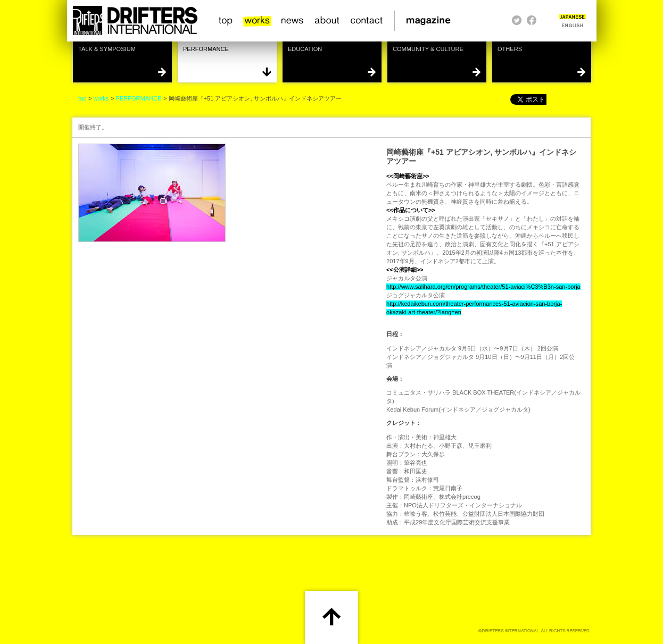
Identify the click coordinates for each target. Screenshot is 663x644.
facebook (532, 20)
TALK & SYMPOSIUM (107, 49)
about (328, 21)
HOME (135, 21)
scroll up (331, 616)
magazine (432, 21)
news (293, 21)
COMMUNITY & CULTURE (428, 49)
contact (367, 21)
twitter (517, 20)
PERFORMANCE (206, 49)
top (226, 21)
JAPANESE (573, 17)
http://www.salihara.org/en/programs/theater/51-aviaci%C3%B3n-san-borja (483, 287)
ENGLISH (573, 25)
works (258, 21)
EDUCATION (305, 49)
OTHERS (510, 49)
